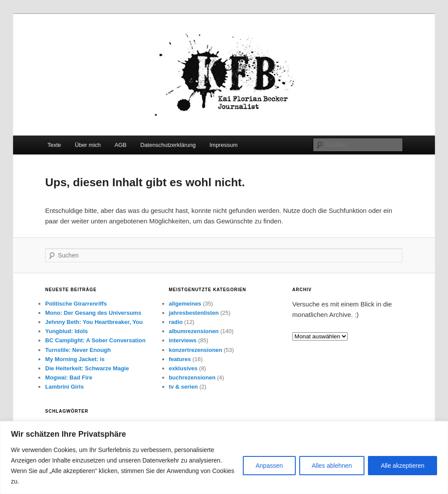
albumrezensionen (194, 331)
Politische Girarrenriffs (76, 304)
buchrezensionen (192, 377)
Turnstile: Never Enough (78, 350)
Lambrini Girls (64, 387)
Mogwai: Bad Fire (69, 377)
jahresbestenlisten (194, 313)
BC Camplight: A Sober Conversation (95, 340)
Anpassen (269, 466)
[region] (224, 457)
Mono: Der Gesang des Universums (93, 313)
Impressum (224, 145)
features (180, 359)
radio (176, 322)
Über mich (88, 145)
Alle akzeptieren (402, 466)
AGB (121, 145)
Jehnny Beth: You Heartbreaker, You (94, 322)
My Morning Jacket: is (75, 359)
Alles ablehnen (332, 466)
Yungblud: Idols (66, 331)
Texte (54, 145)
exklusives (183, 368)
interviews (183, 340)
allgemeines (185, 304)
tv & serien (183, 387)
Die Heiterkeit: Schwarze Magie (87, 368)
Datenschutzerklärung (168, 145)
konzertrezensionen (196, 350)
